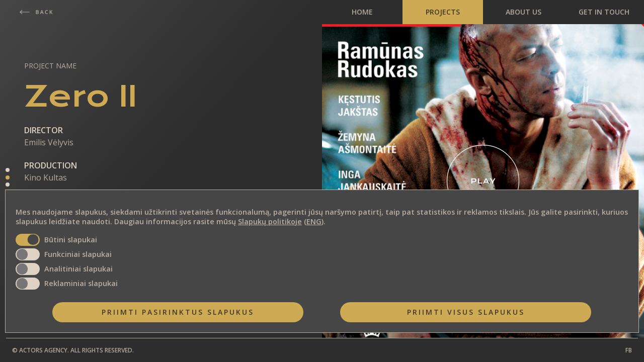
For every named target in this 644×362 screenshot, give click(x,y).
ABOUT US (524, 12)
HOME (362, 12)
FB (629, 350)
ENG (314, 222)
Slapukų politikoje (270, 222)
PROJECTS (443, 12)
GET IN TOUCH (604, 12)
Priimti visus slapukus (466, 312)
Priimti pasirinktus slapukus (178, 312)
